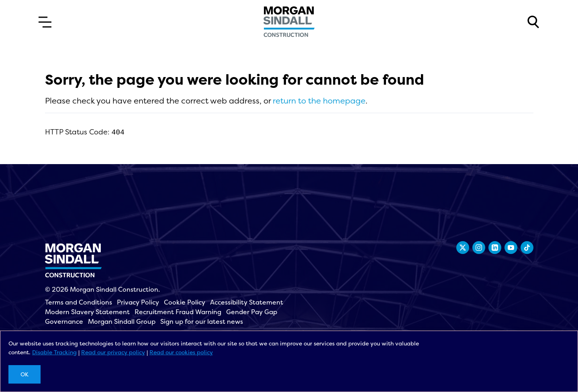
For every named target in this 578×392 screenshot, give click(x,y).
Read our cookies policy (181, 352)
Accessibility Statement (247, 302)
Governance (64, 321)
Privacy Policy (138, 302)
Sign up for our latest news (202, 321)
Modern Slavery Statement (87, 312)
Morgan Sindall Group (122, 321)
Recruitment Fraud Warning (178, 312)
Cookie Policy (185, 302)
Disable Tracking (54, 352)
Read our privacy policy (113, 352)
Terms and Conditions (79, 302)
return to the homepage (319, 101)
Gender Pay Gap (252, 312)
